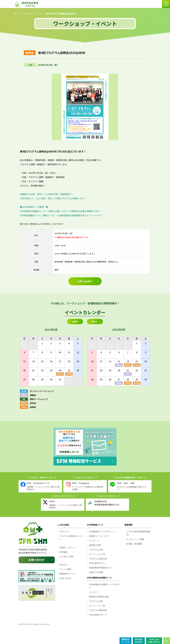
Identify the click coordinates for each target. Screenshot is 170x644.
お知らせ (63, 565)
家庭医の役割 (95, 545)
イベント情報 (65, 569)
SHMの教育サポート (98, 615)
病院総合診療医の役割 (99, 597)
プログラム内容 (96, 550)
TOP (15, 14)
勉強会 (119, 365)
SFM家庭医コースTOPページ (102, 531)
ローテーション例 (97, 554)
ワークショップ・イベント (32, 14)
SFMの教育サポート (98, 563)
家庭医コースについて (99, 536)
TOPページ (64, 531)
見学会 (60, 374)
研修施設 (63, 552)
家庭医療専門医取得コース (101, 568)
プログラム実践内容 (98, 559)
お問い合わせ (65, 578)
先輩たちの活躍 (96, 572)
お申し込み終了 (85, 281)
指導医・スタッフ (67, 547)
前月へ (76, 322)
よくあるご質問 (66, 556)
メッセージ (94, 541)
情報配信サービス (67, 574)
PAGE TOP (167, 641)
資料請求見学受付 (139, 641)
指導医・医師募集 (134, 544)
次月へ (94, 322)
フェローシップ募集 (135, 539)
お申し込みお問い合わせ (154, 641)
